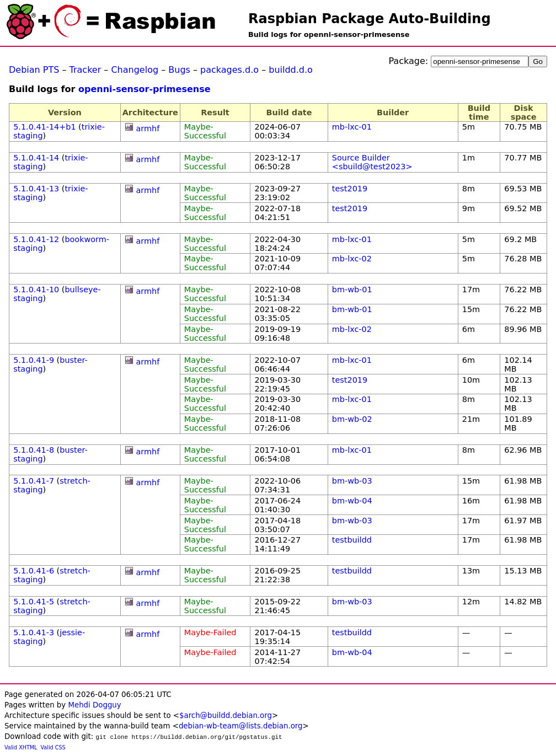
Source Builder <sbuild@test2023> (372, 162)
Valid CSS (53, 747)
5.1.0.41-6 (34, 571)
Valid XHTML (21, 747)
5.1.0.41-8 (34, 450)
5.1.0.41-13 (36, 189)
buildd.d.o (291, 70)
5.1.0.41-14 (36, 158)
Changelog (135, 70)
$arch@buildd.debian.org (226, 715)
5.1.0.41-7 (34, 481)
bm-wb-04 (352, 501)
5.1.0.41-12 (36, 239)
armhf (148, 128)
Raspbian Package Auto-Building (370, 19)
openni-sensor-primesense (145, 89)
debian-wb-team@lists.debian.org (241, 726)
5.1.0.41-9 (34, 360)
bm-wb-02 (352, 419)
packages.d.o (229, 70)
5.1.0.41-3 (34, 632)
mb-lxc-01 (352, 127)
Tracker (85, 70)
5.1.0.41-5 (34, 602)
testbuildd (352, 540)
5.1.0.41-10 (36, 289)
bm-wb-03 (352, 481)
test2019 (350, 189)
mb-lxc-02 (352, 259)
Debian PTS (34, 70)
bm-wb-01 (352, 289)
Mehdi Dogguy (94, 705)
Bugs (179, 70)
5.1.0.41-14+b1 (44, 127)
